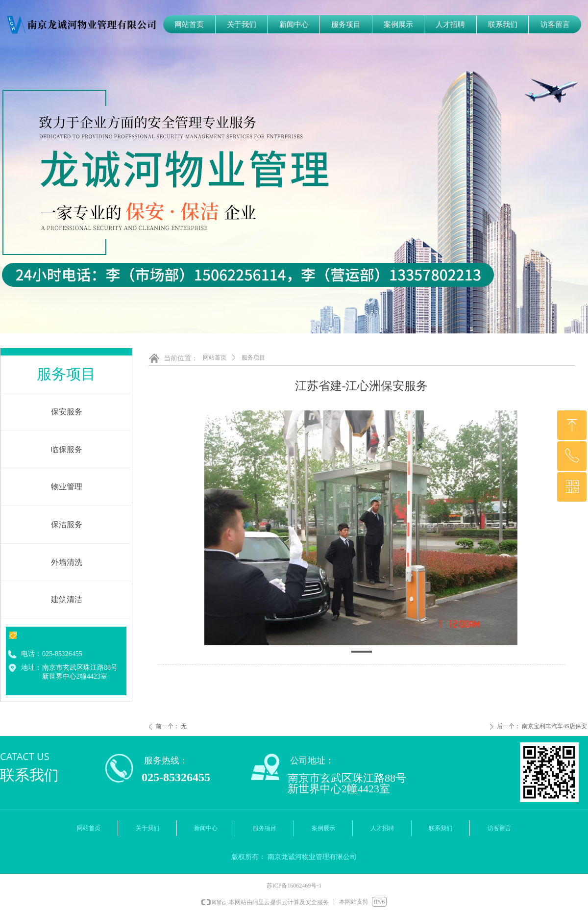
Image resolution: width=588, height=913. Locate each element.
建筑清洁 (67, 599)
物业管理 (67, 487)
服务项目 (253, 357)
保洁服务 (67, 524)
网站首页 (215, 357)
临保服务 (67, 449)
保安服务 (67, 412)
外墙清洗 (67, 562)
